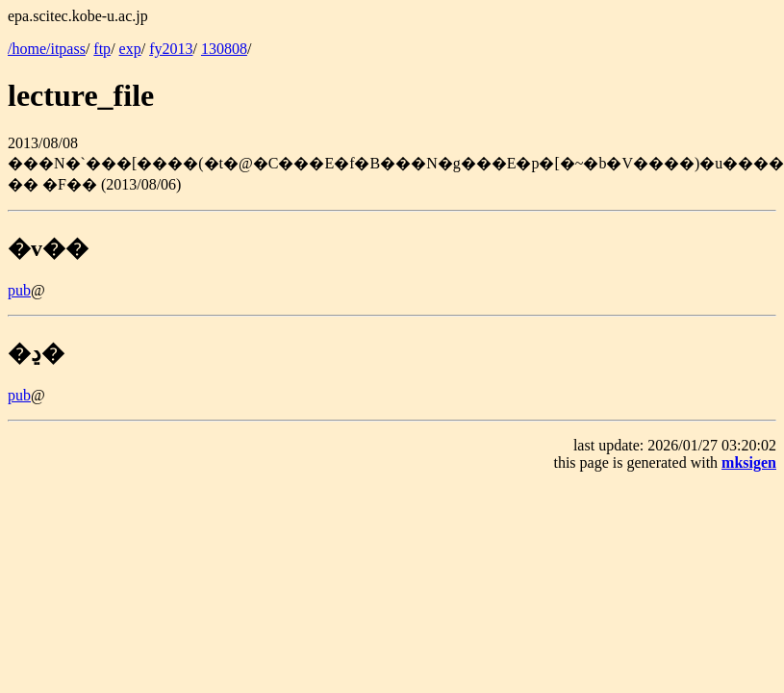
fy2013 (171, 49)
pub (19, 290)
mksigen (749, 462)
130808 (224, 49)
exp (130, 49)
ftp (102, 49)
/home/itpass (47, 49)
